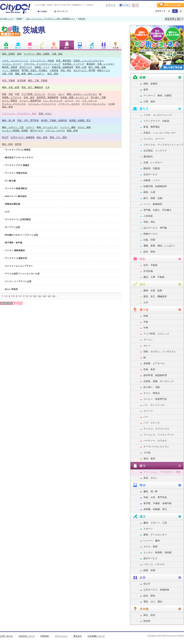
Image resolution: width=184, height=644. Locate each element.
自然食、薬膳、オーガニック (75, 97)
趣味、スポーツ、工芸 (13, 127)
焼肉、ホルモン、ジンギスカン (82, 94)
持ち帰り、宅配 (98, 97)
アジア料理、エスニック (33, 94)
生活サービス (26, 67)
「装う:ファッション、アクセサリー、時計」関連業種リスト (50, 19)
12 (44, 296)
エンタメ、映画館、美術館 (15, 130)
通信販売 (91, 64)
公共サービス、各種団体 (23, 137)
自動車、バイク (42, 67)
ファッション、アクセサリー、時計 (19, 114)
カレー (61, 94)
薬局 (19, 54)
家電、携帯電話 (64, 61)
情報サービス (104, 70)
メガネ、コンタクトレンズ (15, 61)
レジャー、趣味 (68, 127)
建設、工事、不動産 (38, 80)
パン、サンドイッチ (53, 101)
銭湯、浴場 (72, 130)
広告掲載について (96, 636)
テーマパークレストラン (94, 104)
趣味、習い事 (8, 120)
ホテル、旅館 (84, 127)
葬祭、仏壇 (81, 67)
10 (35, 296)
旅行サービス (37, 130)
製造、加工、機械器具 (32, 87)
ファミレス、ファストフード (42, 104)
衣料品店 (82, 19)
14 (54, 296)
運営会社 (78, 636)
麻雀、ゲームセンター (47, 127)
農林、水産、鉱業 (11, 87)
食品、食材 (7, 107)
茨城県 (19, 19)
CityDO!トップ (6, 19)
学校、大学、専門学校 (28, 120)
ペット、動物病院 (11, 70)
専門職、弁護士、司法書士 (34, 70)
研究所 (18, 144)
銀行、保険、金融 (97, 67)
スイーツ (69, 101)
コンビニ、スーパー (12, 64)
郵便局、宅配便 (10, 67)
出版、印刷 (7, 74)
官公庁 (5, 137)
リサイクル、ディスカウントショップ (42, 64)
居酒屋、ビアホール (12, 97)
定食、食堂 (29, 97)
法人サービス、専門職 (84, 70)
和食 (4, 94)
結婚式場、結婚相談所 (63, 67)
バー (78, 101)
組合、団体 (53, 74)
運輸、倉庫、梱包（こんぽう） (30, 74)
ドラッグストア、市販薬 (42, 61)
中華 (17, 94)
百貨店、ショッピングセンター (89, 61)
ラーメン (52, 94)
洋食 (11, 94)
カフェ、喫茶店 (10, 101)
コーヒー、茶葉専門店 (30, 101)
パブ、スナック (89, 101)
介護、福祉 (57, 54)
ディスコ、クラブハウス (14, 104)
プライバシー (61, 636)
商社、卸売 (7, 144)
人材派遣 (54, 70)
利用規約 (45, 636)
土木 (47, 87)
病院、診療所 (8, 54)
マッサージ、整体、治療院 (37, 54)
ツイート (111, 5)
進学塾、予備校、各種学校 (54, 120)
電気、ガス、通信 (58, 137)
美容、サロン (45, 114)
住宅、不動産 (8, 80)
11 (40, 296)
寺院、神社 (66, 70)
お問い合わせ (6, 636)
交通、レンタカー (106, 64)
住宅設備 (21, 80)
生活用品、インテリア (73, 64)
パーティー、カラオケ (69, 104)
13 (49, 296)
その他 (111, 104)
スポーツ (30, 127)
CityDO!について (27, 636)
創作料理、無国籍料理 (47, 97)
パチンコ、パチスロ (55, 130)
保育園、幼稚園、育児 (80, 120)
